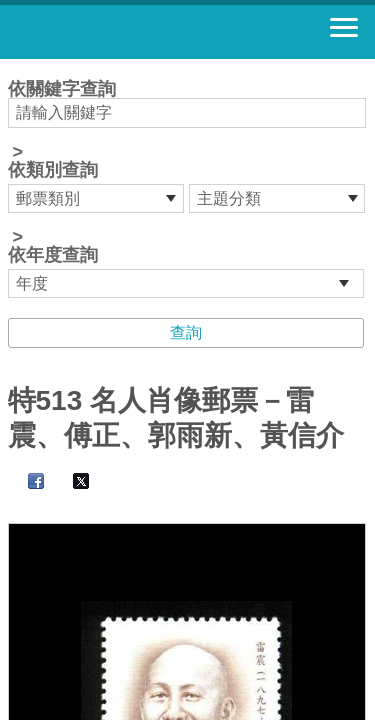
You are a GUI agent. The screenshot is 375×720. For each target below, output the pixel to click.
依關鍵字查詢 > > (188, 189)
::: (14, 67)
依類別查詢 (53, 170)
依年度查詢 (53, 255)
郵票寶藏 (125, 32)
